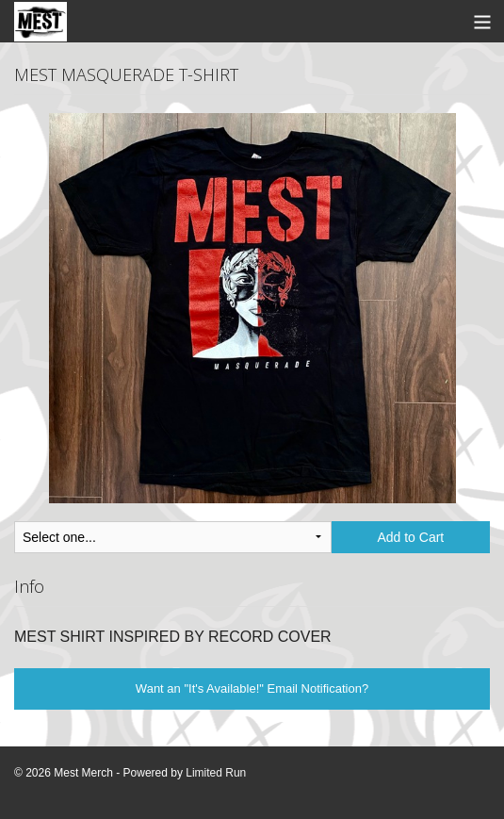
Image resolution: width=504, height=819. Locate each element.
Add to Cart (410, 537)
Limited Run (216, 773)
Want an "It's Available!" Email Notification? (252, 688)
